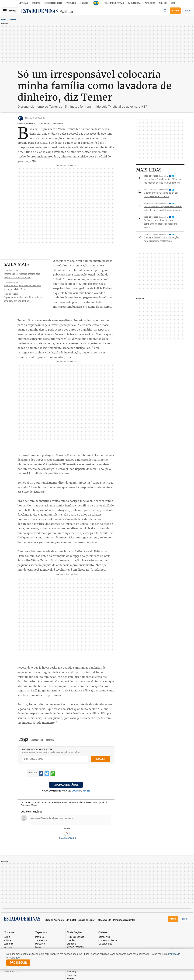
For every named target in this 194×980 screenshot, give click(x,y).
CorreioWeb (104, 937)
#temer (50, 740)
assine (86, 791)
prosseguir (18, 963)
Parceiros (150, 3)
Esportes (71, 975)
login (75, 791)
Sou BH (163, 3)
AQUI (173, 3)
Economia (9, 944)
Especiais (72, 944)
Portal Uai (40, 937)
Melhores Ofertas (114, 3)
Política (66, 11)
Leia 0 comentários (66, 785)
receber (100, 759)
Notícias (23, 3)
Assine (175, 10)
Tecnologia (72, 972)
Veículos (71, 3)
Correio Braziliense (108, 940)
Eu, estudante (105, 944)
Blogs (38, 947)
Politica (13, 20)
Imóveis (84, 3)
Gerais (7, 937)
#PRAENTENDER (75, 947)
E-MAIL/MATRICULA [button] (68, 838)
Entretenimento (54, 3)
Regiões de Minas (76, 937)
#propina (37, 740)
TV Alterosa (134, 3)
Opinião (71, 940)
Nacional (8, 947)
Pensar (70, 978)
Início (4, 20)
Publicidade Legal (12, 972)
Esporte (36, 3)
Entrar (188, 11)
